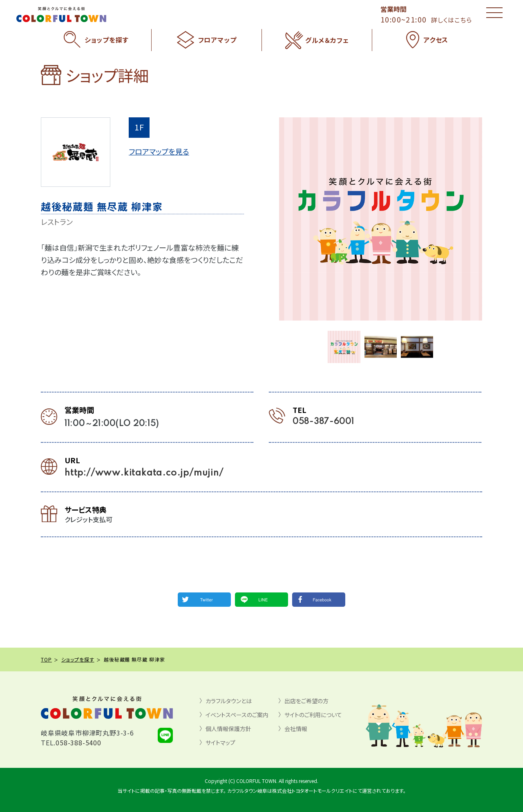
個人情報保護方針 (228, 729)
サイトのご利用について (313, 715)
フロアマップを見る (159, 151)
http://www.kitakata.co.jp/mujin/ (144, 473)
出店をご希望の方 (306, 701)
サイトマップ (220, 742)
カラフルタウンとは (229, 701)
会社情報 (296, 729)
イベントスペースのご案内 (237, 715)
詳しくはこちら (451, 20)
